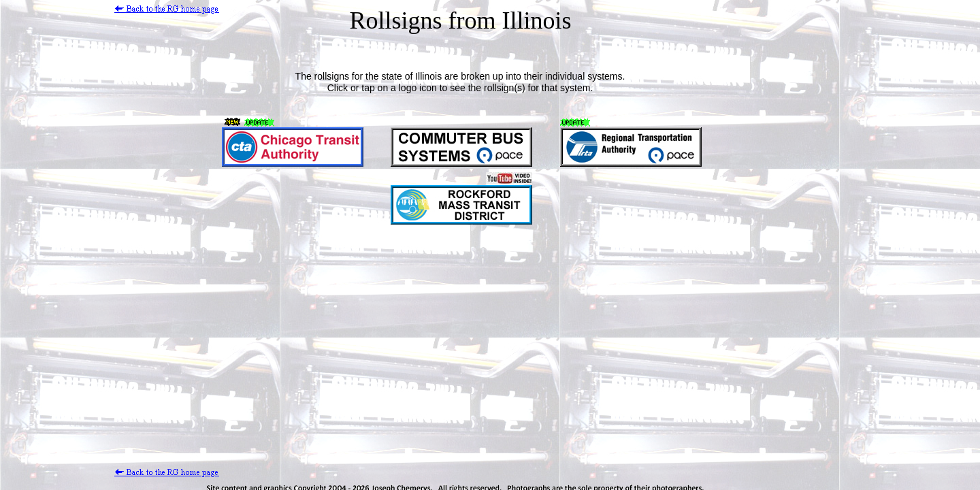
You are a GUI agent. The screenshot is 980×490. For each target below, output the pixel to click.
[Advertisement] (254, 339)
